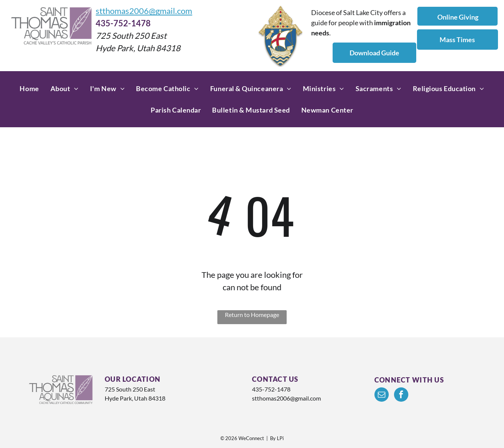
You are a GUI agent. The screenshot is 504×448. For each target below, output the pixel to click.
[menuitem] (29, 89)
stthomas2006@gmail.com (144, 11)
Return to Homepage (252, 315)
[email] (382, 395)
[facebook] (401, 395)
